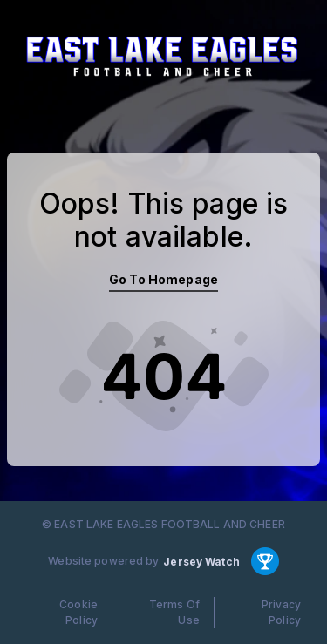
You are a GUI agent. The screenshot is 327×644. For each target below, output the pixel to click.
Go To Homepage (163, 279)
